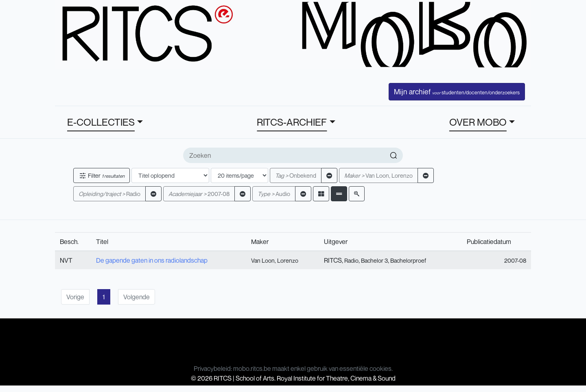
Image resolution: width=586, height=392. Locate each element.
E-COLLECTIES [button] (101, 122)
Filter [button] (102, 175)
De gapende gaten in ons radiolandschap (152, 260)
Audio (274, 194)
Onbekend (296, 175)
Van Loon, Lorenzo (378, 175)
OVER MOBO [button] (478, 122)
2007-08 (199, 194)
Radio (109, 194)
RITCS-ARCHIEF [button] (292, 122)
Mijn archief (457, 91)
